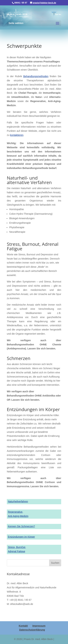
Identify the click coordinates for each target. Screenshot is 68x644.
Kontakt (23, 626)
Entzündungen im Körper (21, 537)
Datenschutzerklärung (32, 630)
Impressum (39, 626)
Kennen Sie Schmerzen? (21, 526)
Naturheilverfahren (18, 501)
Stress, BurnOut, (17, 547)
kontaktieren (17, 135)
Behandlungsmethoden (36, 76)
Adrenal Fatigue (17, 551)
